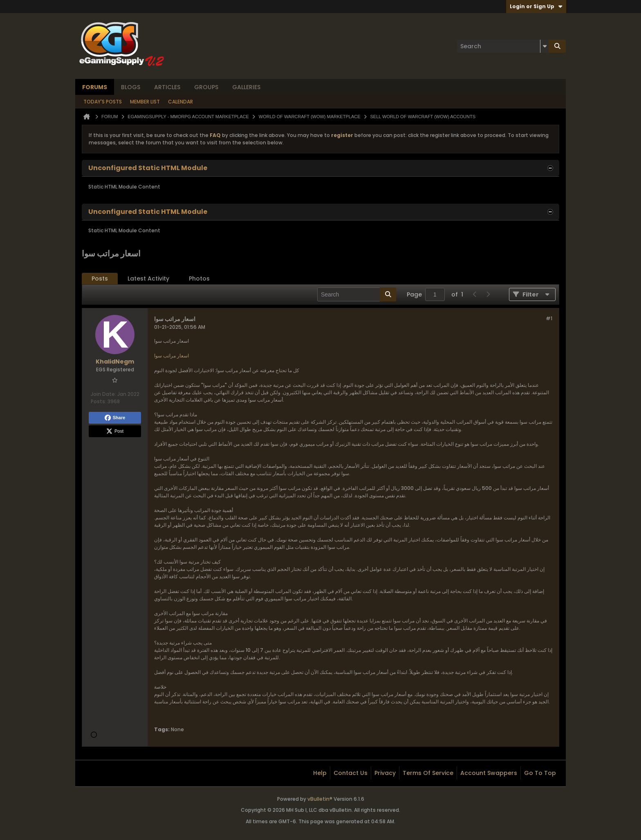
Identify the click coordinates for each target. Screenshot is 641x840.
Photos (199, 279)
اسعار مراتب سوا (171, 356)
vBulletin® (320, 799)
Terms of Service (428, 773)
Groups (206, 87)
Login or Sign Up (536, 6)
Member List (145, 102)
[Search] (503, 46)
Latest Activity (148, 279)
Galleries (246, 87)
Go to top (540, 773)
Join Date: (103, 394)
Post (115, 431)
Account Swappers (489, 773)
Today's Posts (103, 102)
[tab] (100, 279)
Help (320, 773)
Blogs (131, 87)
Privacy (385, 773)
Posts (100, 279)
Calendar (180, 102)
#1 (549, 318)
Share (115, 418)
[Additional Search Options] (545, 46)
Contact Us (351, 773)
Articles (167, 87)
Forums (95, 87)
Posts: (99, 401)
